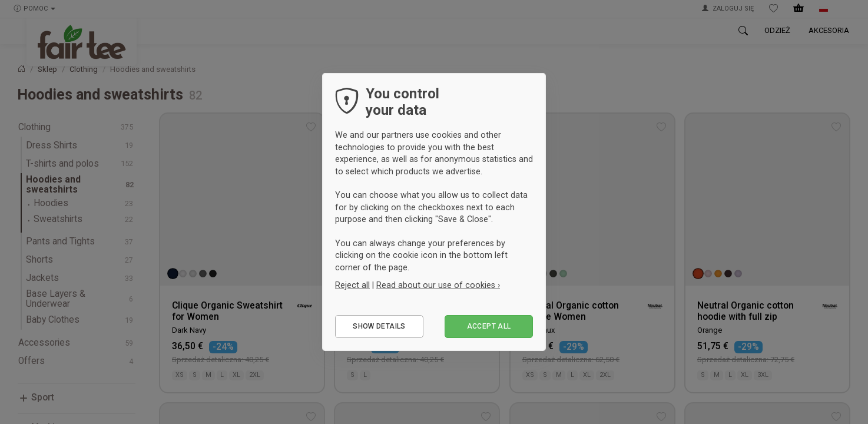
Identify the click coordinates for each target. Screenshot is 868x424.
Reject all (352, 285)
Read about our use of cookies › (438, 285)
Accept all (489, 326)
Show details (379, 326)
